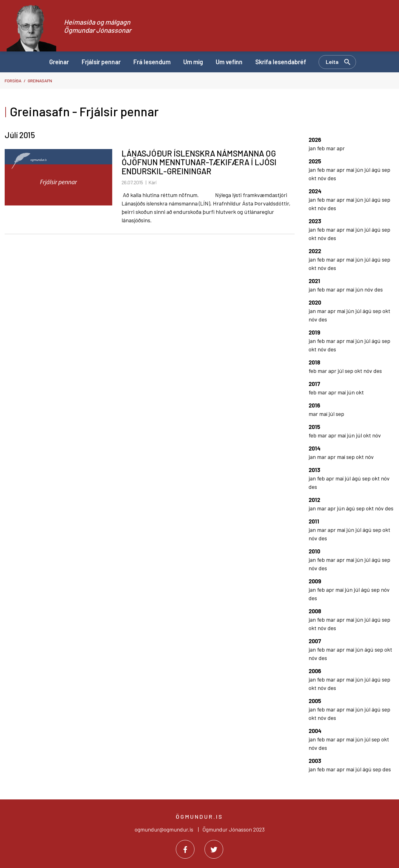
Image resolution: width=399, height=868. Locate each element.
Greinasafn (40, 81)
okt (313, 178)
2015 (314, 427)
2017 (314, 384)
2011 (314, 521)
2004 (315, 731)
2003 (315, 761)
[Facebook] (185, 849)
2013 (314, 470)
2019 (314, 332)
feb (322, 148)
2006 (315, 671)
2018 (314, 362)
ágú (377, 170)
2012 (314, 500)
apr (341, 148)
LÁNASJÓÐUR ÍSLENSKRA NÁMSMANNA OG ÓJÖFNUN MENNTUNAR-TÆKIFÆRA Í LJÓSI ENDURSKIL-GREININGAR (199, 162)
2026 (315, 140)
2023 (315, 221)
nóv (323, 178)
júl (368, 170)
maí (351, 170)
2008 (315, 611)
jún (360, 170)
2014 (315, 448)
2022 (315, 251)
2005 (315, 701)
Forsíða (13, 81)
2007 (315, 641)
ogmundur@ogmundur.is (164, 829)
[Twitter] (214, 849)
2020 (315, 302)
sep (386, 170)
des (332, 178)
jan (313, 148)
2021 (314, 281)
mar (331, 148)
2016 (314, 405)
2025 (315, 161)
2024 (315, 191)
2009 (315, 581)
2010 (314, 551)
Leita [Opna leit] (332, 62)
